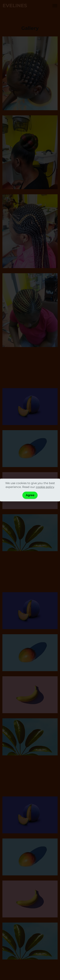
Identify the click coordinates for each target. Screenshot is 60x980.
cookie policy (45, 487)
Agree (30, 495)
